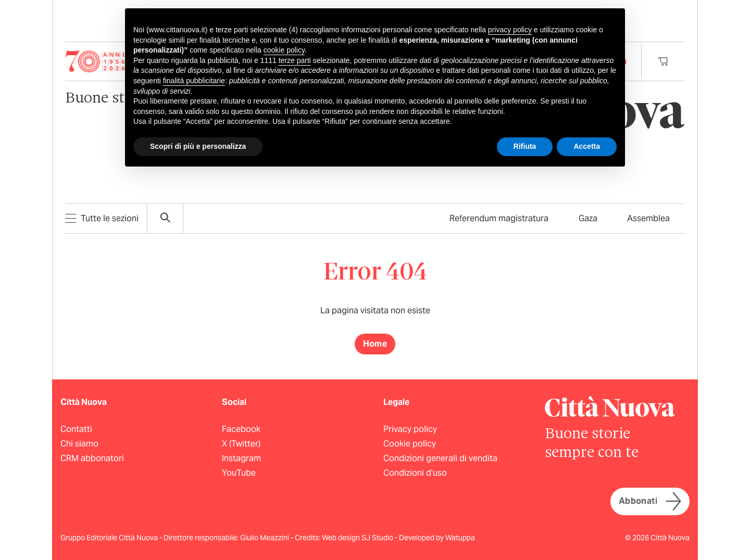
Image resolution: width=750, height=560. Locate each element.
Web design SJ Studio (358, 538)
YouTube (239, 473)
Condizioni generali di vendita (440, 458)
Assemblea (648, 218)
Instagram (241, 458)
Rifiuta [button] (525, 146)
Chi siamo (79, 444)
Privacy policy (410, 429)
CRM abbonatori (92, 458)
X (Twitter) (241, 444)
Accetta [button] (587, 146)
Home (375, 344)
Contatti (76, 429)
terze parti (295, 60)
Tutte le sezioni (102, 218)
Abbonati (650, 501)
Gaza (588, 218)
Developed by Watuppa (437, 538)
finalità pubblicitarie (194, 81)
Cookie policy (410, 444)
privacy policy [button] (510, 30)
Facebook (241, 429)
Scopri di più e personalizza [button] (198, 146)
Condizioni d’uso (415, 473)
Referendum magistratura (499, 218)
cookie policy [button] (284, 50)
